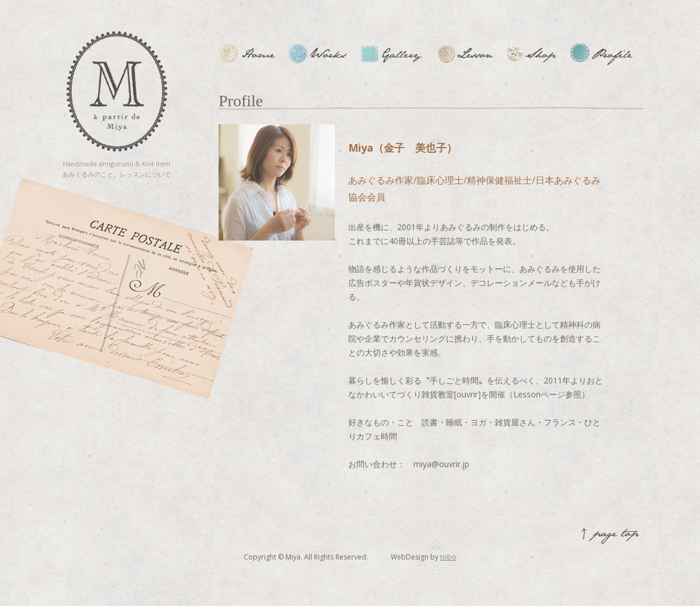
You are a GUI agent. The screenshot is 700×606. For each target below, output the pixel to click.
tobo (448, 557)
